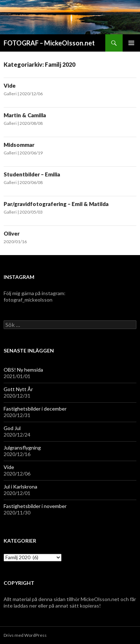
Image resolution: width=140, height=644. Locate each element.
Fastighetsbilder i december (35, 409)
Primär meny (131, 43)
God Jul (12, 428)
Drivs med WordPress (25, 635)
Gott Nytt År (18, 389)
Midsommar (19, 145)
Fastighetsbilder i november (35, 506)
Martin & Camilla (25, 115)
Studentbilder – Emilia (32, 174)
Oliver (12, 233)
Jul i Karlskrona (20, 487)
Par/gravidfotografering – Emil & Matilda (56, 204)
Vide (10, 86)
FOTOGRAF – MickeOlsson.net (49, 43)
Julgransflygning (22, 448)
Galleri (10, 94)
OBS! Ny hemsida (23, 370)
